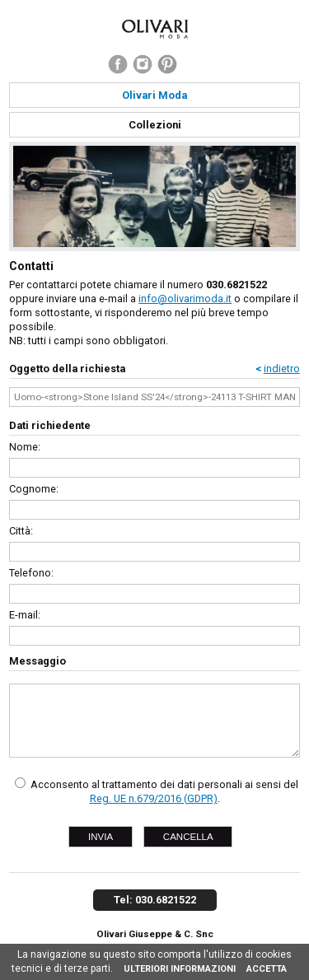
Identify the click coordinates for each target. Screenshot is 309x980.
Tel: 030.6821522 (155, 900)
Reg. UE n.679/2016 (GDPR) (154, 798)
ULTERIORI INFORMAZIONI (180, 969)
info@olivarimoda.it (185, 299)
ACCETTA (267, 969)
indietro (282, 369)
